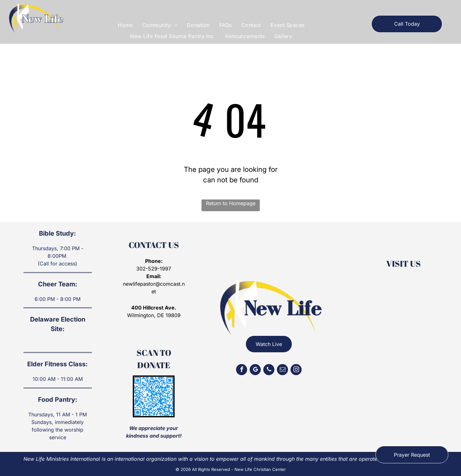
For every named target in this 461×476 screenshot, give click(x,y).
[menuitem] (125, 25)
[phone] (269, 370)
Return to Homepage (231, 203)
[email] (282, 370)
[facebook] (242, 370)
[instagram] (296, 370)
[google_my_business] (255, 370)
